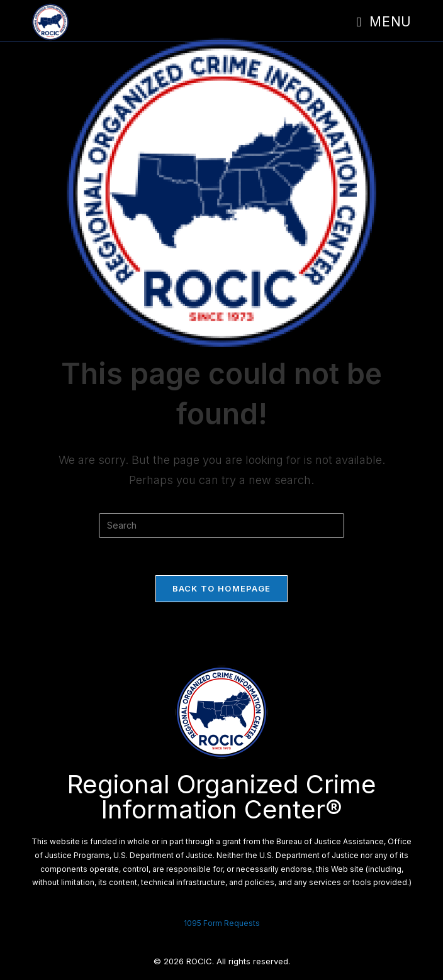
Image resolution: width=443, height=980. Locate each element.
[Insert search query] (221, 526)
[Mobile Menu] (384, 22)
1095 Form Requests (222, 923)
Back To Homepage (222, 589)
